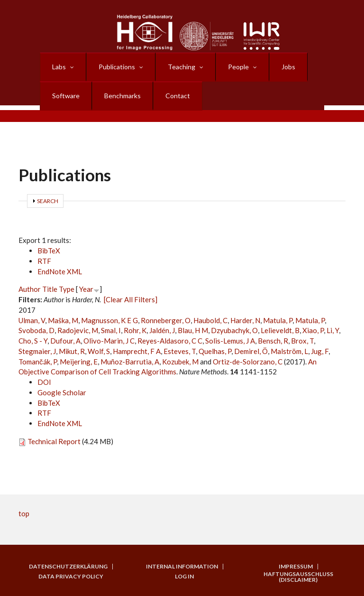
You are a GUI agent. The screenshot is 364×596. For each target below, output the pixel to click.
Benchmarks (123, 96)
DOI (44, 382)
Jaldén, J (162, 330)
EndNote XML (60, 271)
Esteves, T (180, 351)
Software (66, 96)
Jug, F (320, 351)
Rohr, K (135, 330)
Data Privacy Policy (71, 577)
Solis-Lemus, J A (230, 341)
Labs (59, 67)
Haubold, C (210, 320)
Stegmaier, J (37, 351)
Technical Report (54, 441)
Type (67, 289)
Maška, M (63, 320)
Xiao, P (313, 330)
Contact (178, 96)
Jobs (288, 67)
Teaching (182, 67)
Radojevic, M (78, 330)
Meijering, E (79, 362)
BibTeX (49, 251)
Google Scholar (62, 392)
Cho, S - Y (33, 341)
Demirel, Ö (251, 351)
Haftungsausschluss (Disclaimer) (298, 577)
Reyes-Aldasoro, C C (170, 341)
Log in (184, 577)
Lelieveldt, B (280, 330)
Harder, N (245, 320)
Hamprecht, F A (137, 351)
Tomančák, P (38, 362)
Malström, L (289, 351)
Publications (117, 67)
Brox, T (302, 341)
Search (48, 201)
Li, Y (333, 330)
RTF (44, 261)
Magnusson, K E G (109, 320)
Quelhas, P (215, 351)
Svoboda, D (36, 330)
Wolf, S (99, 351)
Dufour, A (65, 341)
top (24, 513)
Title (50, 289)
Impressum (296, 567)
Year (86, 289)
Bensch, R (273, 341)
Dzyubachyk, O (234, 330)
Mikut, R (72, 351)
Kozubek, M (180, 362)
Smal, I (111, 330)
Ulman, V (32, 320)
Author (30, 289)
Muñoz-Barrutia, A (130, 362)
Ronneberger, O (166, 320)
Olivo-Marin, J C (109, 341)
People (238, 67)
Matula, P (278, 320)
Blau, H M (193, 330)
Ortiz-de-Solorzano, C (248, 362)
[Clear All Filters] (131, 299)
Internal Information (182, 567)
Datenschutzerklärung (68, 567)
